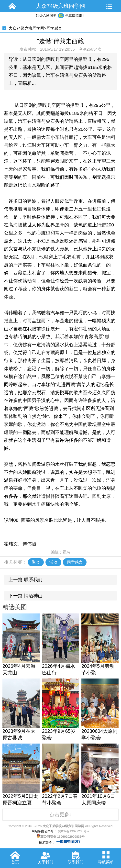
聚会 (36, 562)
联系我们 (76, 862)
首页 (15, 862)
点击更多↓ (61, 814)
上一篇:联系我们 (25, 580)
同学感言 (54, 28)
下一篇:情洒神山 (25, 596)
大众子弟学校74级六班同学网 (63, 826)
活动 (53, 562)
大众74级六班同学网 (26, 28)
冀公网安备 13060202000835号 (60, 837)
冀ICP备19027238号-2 (73, 831)
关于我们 (45, 862)
